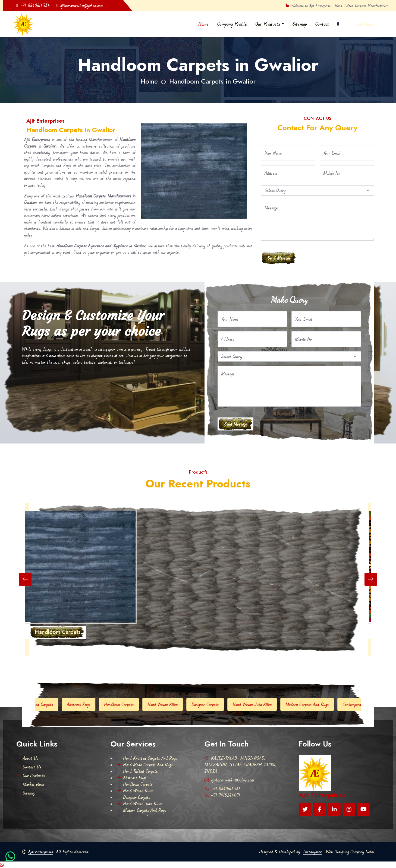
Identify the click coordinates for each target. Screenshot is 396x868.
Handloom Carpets (129, 704)
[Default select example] (318, 190)
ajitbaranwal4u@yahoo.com (80, 5)
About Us (27, 758)
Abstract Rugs (89, 704)
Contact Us (29, 767)
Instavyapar (312, 852)
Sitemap (300, 24)
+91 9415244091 (222, 795)
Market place (30, 784)
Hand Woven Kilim (173, 704)
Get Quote (365, 24)
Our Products (268, 24)
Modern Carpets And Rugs (317, 704)
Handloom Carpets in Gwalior (212, 81)
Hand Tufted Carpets (46, 704)
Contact (322, 24)
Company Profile (232, 24)
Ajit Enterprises (41, 852)
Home (204, 24)
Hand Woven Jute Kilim (262, 704)
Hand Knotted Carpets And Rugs (147, 758)
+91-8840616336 (33, 5)
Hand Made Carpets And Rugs (145, 765)
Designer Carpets (215, 704)
